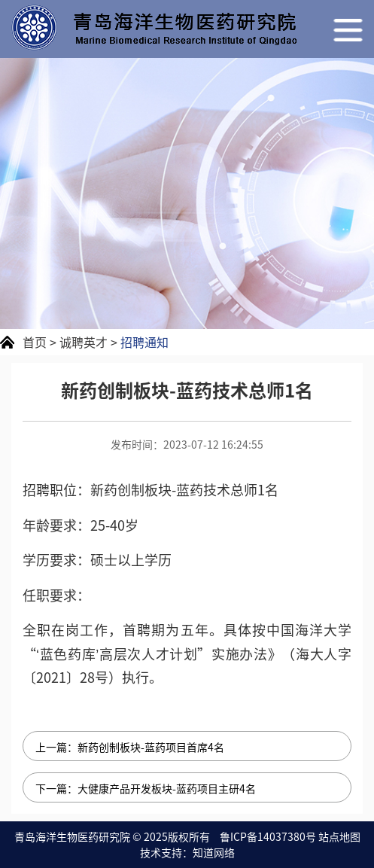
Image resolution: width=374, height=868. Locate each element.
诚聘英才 (84, 342)
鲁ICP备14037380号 (268, 836)
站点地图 (339, 836)
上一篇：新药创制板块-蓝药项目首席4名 (130, 747)
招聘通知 (144, 342)
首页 (35, 342)
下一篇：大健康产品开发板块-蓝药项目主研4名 (146, 788)
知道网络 (214, 852)
